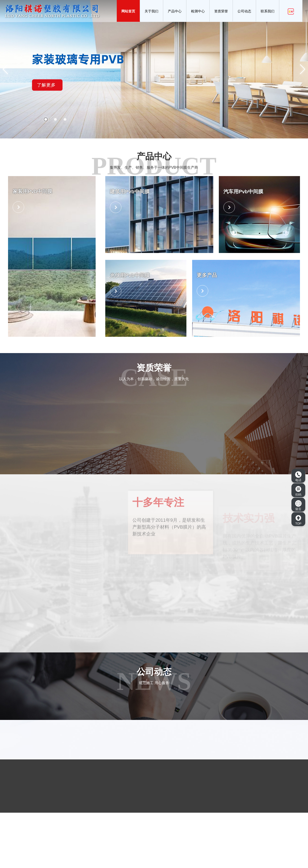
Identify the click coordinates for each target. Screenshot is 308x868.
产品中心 (175, 11)
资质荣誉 (221, 11)
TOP (298, 520)
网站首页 (128, 11)
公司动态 (244, 11)
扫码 (298, 491)
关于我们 (151, 11)
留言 (298, 506)
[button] (46, 119)
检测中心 (198, 11)
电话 (298, 477)
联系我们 (268, 11)
